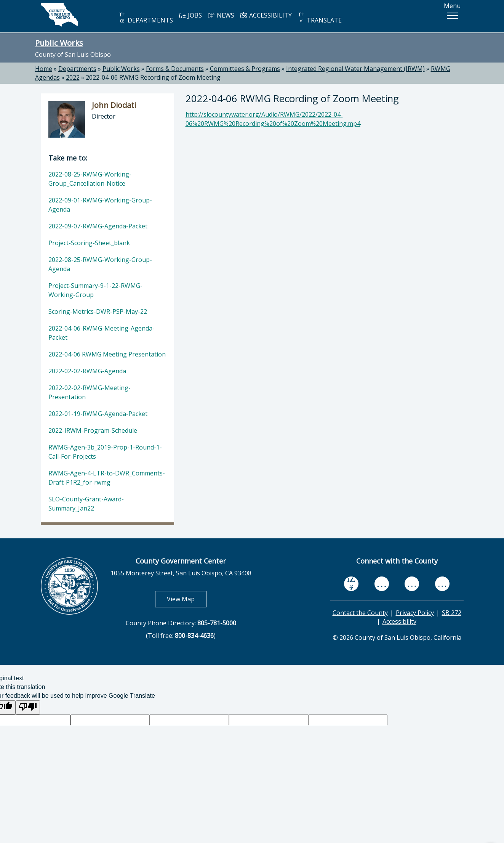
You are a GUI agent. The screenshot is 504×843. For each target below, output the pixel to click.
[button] (452, 16)
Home (44, 69)
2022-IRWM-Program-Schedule (93, 430)
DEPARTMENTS (146, 18)
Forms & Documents (175, 69)
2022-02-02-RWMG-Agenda (87, 371)
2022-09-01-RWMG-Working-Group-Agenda (100, 205)
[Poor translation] (28, 707)
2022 (73, 77)
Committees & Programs (245, 69)
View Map (187, 599)
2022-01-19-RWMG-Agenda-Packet (98, 414)
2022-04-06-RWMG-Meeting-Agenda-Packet (102, 333)
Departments (77, 69)
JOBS (190, 15)
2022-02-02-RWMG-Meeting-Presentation (90, 392)
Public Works (59, 43)
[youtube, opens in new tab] (382, 584)
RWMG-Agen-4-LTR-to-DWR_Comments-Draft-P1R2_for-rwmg (107, 478)
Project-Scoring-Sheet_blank (89, 243)
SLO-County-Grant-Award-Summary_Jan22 (86, 504)
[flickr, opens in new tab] (412, 584)
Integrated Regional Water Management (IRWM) (355, 69)
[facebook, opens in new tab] (351, 584)
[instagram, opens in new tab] (442, 584)
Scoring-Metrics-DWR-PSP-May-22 (98, 312)
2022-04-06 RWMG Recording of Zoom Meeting (153, 77)
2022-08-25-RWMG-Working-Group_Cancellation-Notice (90, 179)
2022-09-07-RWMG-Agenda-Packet (98, 226)
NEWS (221, 15)
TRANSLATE (320, 18)
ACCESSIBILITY (266, 15)
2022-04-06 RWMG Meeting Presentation (107, 354)
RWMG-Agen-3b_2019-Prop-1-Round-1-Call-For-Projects (105, 452)
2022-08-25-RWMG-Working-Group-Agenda (100, 264)
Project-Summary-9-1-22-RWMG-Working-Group (95, 290)
